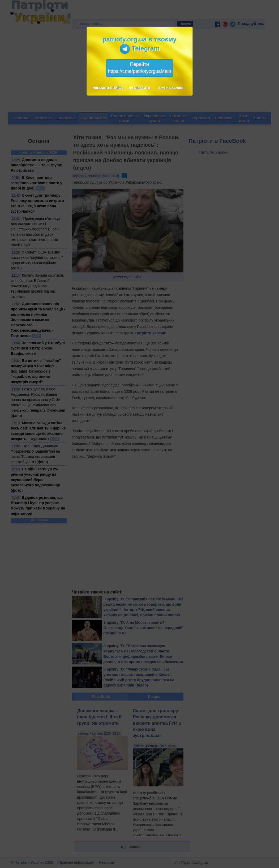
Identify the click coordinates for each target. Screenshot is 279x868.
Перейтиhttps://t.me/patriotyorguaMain (139, 68)
